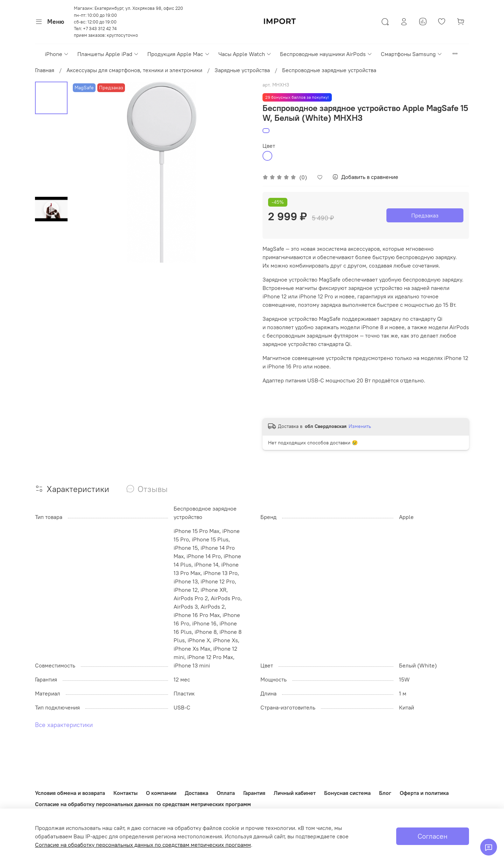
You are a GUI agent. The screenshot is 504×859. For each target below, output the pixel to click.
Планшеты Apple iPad (108, 54)
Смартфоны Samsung (412, 54)
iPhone (57, 54)
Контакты (125, 793)
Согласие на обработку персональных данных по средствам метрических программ (143, 804)
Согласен (433, 836)
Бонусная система (347, 793)
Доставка (197, 793)
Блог (385, 793)
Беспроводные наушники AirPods (326, 54)
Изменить (360, 426)
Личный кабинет (295, 793)
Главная (45, 70)
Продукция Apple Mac (178, 54)
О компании (161, 793)
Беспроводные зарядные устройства (329, 70)
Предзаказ (425, 215)
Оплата (226, 793)
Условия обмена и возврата (70, 793)
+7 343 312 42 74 (100, 28)
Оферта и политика (424, 793)
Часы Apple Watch (245, 54)
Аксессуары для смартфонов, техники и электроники (134, 70)
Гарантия (254, 793)
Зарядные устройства (242, 70)
